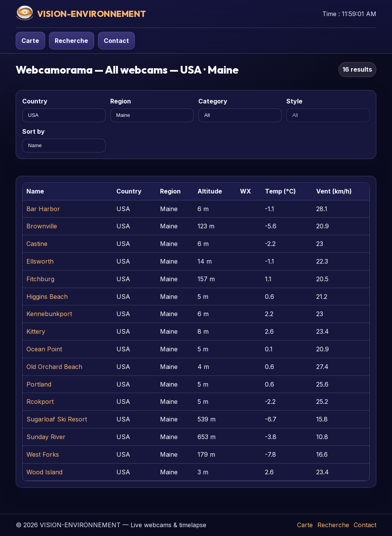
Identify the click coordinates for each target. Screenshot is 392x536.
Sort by (33, 131)
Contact (116, 41)
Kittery (36, 331)
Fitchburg (40, 279)
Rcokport (40, 402)
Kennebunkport (49, 314)
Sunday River (46, 437)
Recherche (71, 41)
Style (294, 101)
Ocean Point (44, 349)
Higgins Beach (47, 297)
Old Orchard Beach (54, 367)
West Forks (43, 454)
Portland (39, 384)
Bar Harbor (43, 209)
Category (213, 101)
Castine (37, 244)
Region (121, 101)
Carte (30, 41)
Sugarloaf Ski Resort (57, 419)
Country (35, 101)
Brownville (42, 226)
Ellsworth (40, 261)
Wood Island (44, 472)
